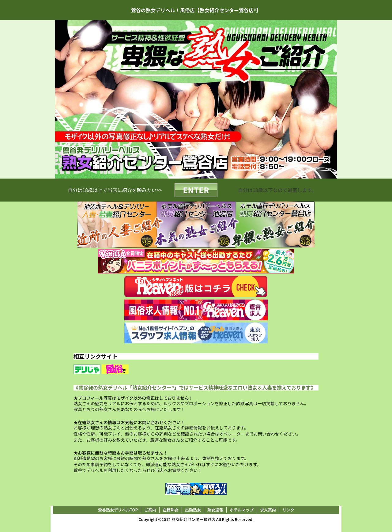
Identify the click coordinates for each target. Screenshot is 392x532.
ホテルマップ (242, 510)
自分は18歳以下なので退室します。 (277, 190)
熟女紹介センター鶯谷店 (193, 519)
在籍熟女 (171, 510)
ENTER (196, 190)
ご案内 (150, 510)
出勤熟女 (193, 510)
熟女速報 (215, 510)
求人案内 (268, 510)
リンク (288, 510)
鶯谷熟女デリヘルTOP (118, 510)
